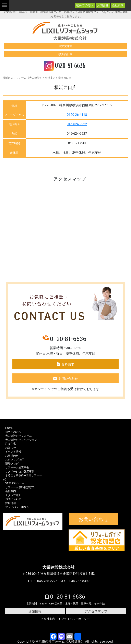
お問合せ (103, 5)
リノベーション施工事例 (20, 471)
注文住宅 (11, 444)
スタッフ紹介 (13, 495)
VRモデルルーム (15, 483)
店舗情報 (35, 611)
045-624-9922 (77, 124)
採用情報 (11, 503)
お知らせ (11, 448)
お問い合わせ (68, 379)
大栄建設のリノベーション (21, 440)
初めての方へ (85, 5)
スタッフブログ (15, 460)
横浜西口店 (65, 54)
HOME (9, 428)
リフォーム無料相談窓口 (20, 487)
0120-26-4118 (77, 115)
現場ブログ (12, 464)
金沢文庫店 (65, 46)
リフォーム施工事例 (17, 467)
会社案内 (118, 5)
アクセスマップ (96, 611)
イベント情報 (13, 452)
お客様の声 (12, 456)
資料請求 (68, 364)
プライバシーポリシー (19, 507)
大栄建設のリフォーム (19, 436)
